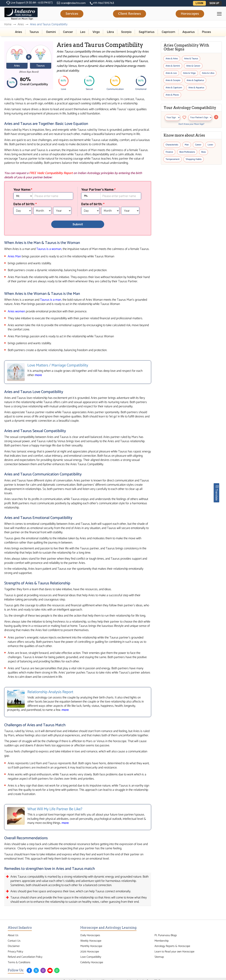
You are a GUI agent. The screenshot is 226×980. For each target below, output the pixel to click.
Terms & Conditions (19, 962)
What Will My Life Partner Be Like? (55, 809)
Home (8, 24)
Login (199, 3)
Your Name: (22, 190)
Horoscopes (190, 14)
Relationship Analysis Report (50, 692)
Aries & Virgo (189, 73)
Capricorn (168, 32)
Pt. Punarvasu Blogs (166, 935)
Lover (210, 145)
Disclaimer (14, 946)
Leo (83, 32)
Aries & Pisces (172, 95)
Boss (203, 152)
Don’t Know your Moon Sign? (191, 124)
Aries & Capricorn (174, 88)
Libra (110, 32)
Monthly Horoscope (91, 946)
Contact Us (14, 941)
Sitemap (159, 957)
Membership (162, 941)
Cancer (68, 32)
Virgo (96, 32)
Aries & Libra (208, 73)
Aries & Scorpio (173, 80)
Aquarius (189, 32)
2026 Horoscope (90, 952)
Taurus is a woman (49, 249)
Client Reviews (130, 14)
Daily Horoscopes (90, 935)
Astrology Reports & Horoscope (172, 946)
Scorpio (126, 32)
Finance (169, 152)
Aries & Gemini (173, 66)
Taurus (34, 32)
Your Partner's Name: (98, 190)
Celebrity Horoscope (92, 962)
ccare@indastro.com (73, 3)
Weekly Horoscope (91, 941)
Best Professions (187, 152)
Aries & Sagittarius (195, 80)
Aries (21, 24)
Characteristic (172, 145)
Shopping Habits (194, 159)
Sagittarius (147, 32)
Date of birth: (24, 204)
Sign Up (214, 3)
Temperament (173, 159)
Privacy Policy (15, 952)
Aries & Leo (171, 73)
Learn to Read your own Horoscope (174, 952)
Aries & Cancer (193, 66)
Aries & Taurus (191, 59)
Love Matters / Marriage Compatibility (58, 365)
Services (72, 14)
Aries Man (14, 256)
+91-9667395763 (103, 3)
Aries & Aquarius (196, 88)
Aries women (16, 311)
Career (198, 145)
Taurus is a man (51, 300)
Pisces (206, 32)
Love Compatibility (91, 957)
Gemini (51, 32)
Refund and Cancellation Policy (25, 957)
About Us (13, 935)
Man (187, 145)
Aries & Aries (172, 59)
